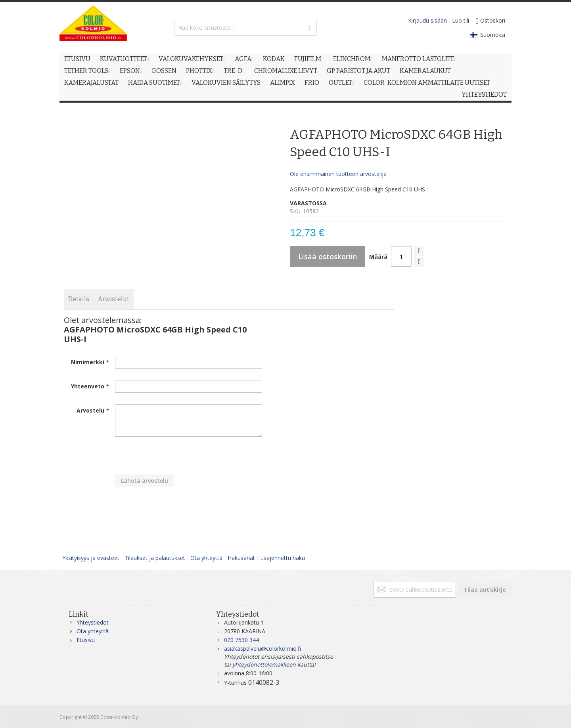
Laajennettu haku (283, 558)
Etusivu (86, 640)
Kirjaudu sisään (427, 20)
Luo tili (461, 20)
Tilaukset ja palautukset (155, 558)
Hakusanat (241, 558)
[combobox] (245, 28)
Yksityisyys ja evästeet (91, 558)
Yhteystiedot (93, 622)
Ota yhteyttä (206, 558)
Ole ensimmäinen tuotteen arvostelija (338, 174)
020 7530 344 (241, 640)
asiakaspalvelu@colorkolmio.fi (263, 649)
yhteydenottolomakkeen (264, 664)
